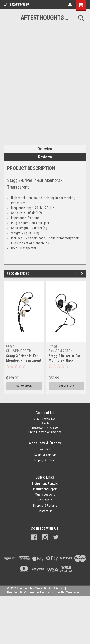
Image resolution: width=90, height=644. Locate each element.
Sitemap (59, 588)
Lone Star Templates (66, 593)
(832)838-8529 (16, 5)
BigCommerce (30, 593)
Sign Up (51, 455)
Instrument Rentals (45, 484)
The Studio (45, 500)
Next (83, 274)
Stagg (10, 346)
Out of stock (24, 386)
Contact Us (45, 511)
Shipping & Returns (45, 460)
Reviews (45, 157)
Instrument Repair (45, 489)
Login (38, 455)
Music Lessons (45, 495)
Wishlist (45, 449)
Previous (76, 274)
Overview (45, 149)
